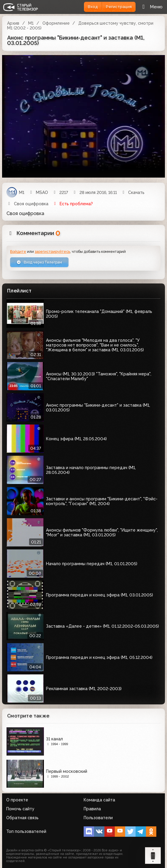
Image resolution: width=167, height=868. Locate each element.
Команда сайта (99, 800)
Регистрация (119, 7)
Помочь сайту (20, 809)
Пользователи (98, 818)
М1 (31, 23)
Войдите (18, 252)
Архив (13, 23)
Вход (93, 7)
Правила (92, 809)
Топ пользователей (26, 831)
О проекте (17, 800)
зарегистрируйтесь (52, 252)
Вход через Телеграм (39, 262)
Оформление (56, 23)
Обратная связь (22, 818)
